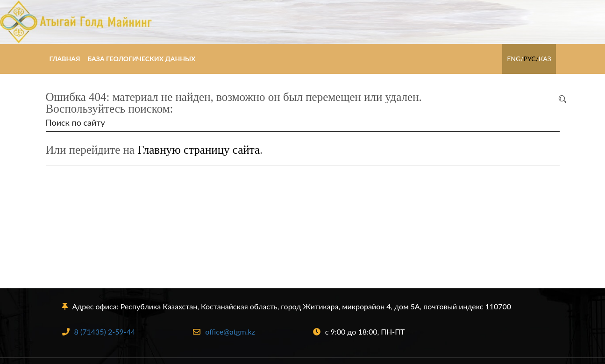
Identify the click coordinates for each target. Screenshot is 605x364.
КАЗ (545, 59)
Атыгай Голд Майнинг (302, 22)
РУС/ (531, 59)
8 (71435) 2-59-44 (99, 332)
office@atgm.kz (224, 332)
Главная (65, 59)
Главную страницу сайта (199, 150)
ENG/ (515, 59)
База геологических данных (141, 59)
